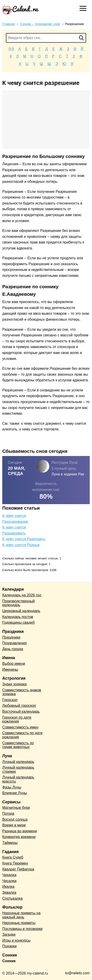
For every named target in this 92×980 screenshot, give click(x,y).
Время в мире (14, 825)
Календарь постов (18, 617)
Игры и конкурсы (16, 940)
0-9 (11, 49)
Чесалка (9, 881)
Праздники (11, 637)
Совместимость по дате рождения (22, 735)
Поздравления (14, 643)
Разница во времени (20, 831)
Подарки (9, 946)
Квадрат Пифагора (18, 869)
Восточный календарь (21, 711)
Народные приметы (19, 923)
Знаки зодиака (14, 684)
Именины (10, 669)
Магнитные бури (16, 808)
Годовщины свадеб (18, 622)
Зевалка (9, 892)
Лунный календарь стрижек (18, 769)
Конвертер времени (19, 837)
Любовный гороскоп (19, 706)
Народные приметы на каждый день (21, 915)
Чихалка (9, 875)
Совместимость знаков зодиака (22, 692)
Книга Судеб (13, 857)
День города (13, 649)
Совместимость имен (20, 727)
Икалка (8, 887)
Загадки (9, 934)
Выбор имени (14, 664)
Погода (8, 814)
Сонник (9, 961)
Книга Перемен (15, 863)
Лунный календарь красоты (18, 779)
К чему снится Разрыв (21, 545)
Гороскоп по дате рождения (17, 719)
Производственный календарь (18, 603)
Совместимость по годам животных (18, 745)
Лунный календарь (18, 762)
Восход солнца (15, 819)
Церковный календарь (21, 611)
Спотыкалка (12, 898)
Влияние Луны (15, 793)
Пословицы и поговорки (22, 929)
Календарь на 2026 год (22, 595)
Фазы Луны (12, 787)
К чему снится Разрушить (24, 539)
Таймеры (10, 843)
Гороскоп (10, 700)
